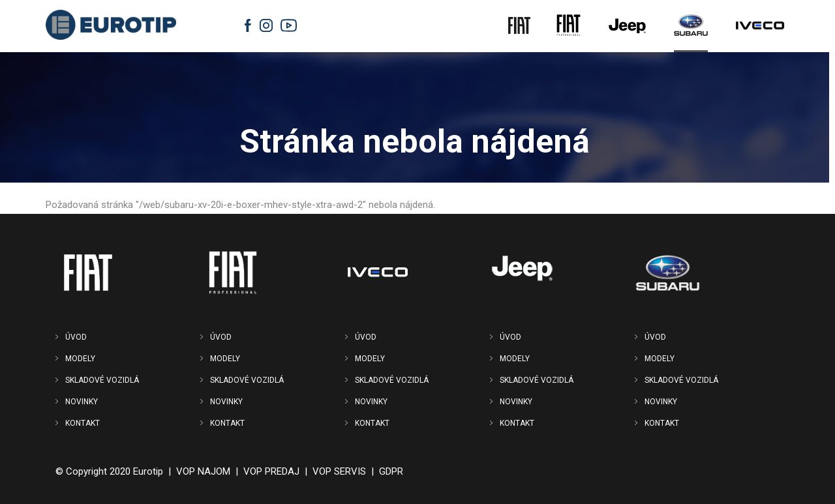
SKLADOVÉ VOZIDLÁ (102, 380)
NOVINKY (82, 402)
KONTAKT (83, 423)
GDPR (391, 471)
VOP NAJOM (203, 471)
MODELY (80, 359)
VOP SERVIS (339, 471)
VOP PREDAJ (271, 471)
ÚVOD (76, 337)
